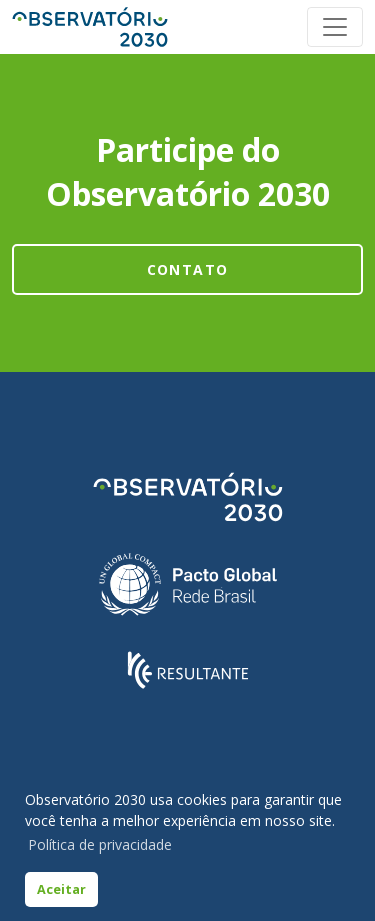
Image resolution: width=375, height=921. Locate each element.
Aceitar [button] (61, 889)
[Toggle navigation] (335, 27)
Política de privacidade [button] (100, 844)
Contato (188, 269)
